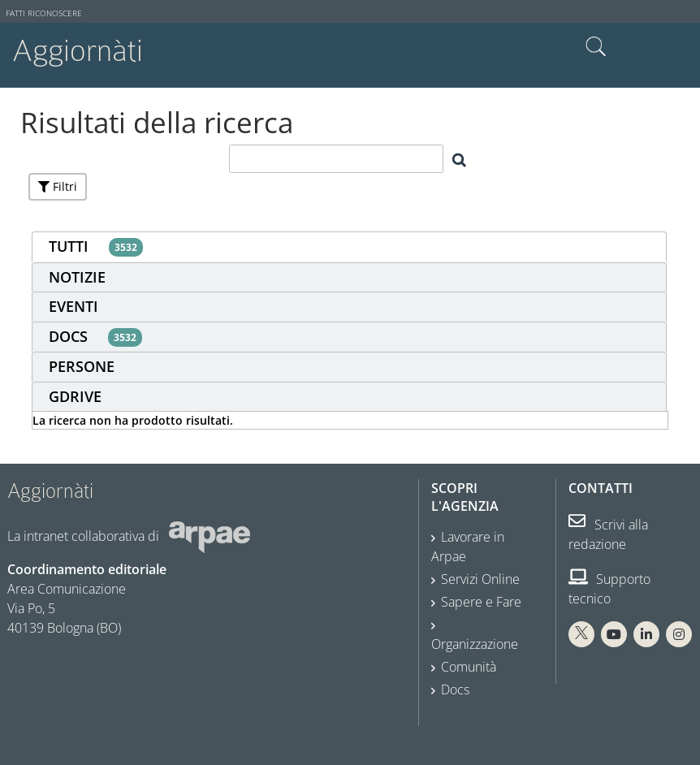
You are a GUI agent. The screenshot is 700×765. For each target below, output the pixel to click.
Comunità (469, 667)
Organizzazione (475, 644)
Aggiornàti (78, 51)
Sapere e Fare (481, 602)
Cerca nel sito (596, 47)
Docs (455, 689)
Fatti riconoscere (44, 13)
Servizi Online (480, 579)
